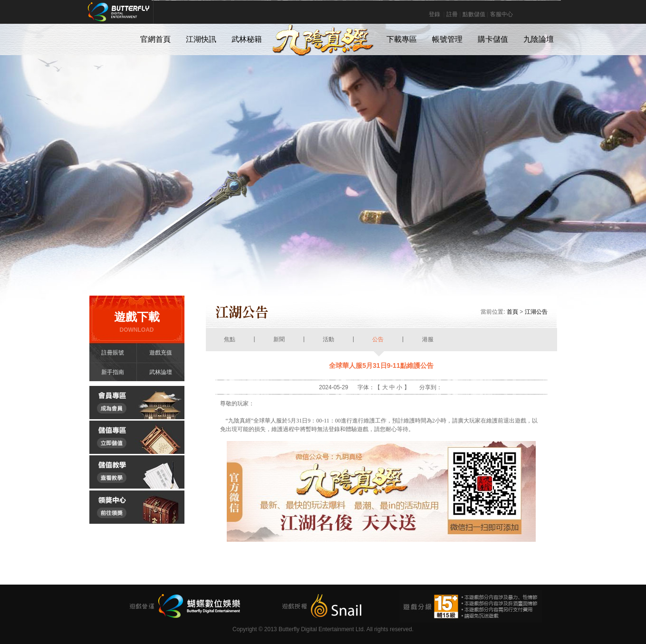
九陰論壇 (539, 39)
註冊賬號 (113, 353)
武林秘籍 (247, 39)
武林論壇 (161, 372)
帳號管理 (447, 39)
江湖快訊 (201, 39)
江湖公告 (536, 312)
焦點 (230, 344)
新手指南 (113, 372)
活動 (329, 344)
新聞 (279, 344)
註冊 (452, 14)
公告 (378, 344)
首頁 (512, 312)
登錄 (434, 14)
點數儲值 (474, 14)
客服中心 (501, 14)
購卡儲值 (493, 39)
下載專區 (402, 39)
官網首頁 (155, 39)
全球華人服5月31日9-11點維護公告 (381, 365)
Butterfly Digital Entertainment (150, 17)
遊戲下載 (137, 322)
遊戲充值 (161, 353)
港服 (428, 344)
